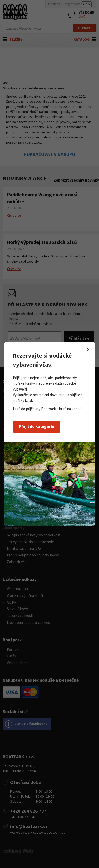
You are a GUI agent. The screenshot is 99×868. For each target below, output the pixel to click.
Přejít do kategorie (36, 426)
